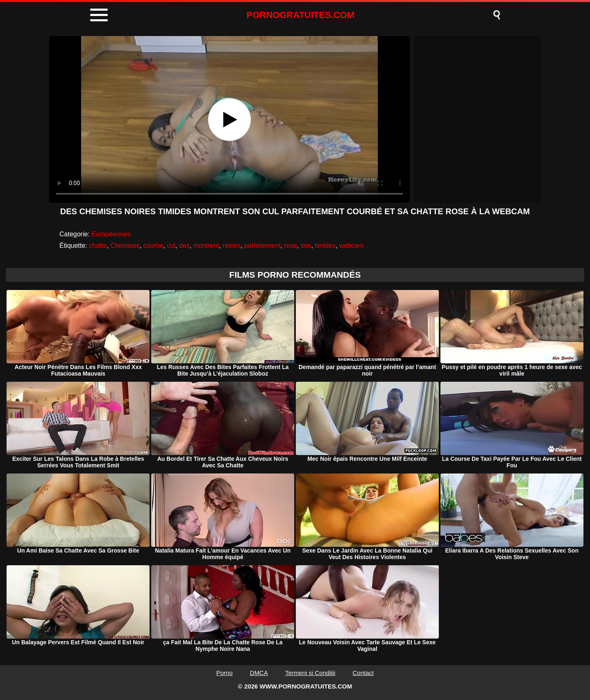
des (184, 246)
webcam (352, 246)
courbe (153, 246)
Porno (225, 673)
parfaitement (262, 246)
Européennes (111, 234)
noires (231, 246)
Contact (363, 673)
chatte (98, 246)
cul (171, 246)
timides (325, 246)
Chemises (125, 246)
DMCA (259, 673)
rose (291, 246)
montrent (206, 246)
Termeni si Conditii (310, 673)
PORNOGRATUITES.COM (301, 15)
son (306, 246)
